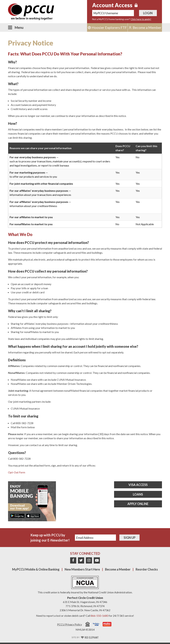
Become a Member (118, 569)
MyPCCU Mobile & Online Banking (36, 569)
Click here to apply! (141, 19)
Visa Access (138, 485)
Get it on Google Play (17, 516)
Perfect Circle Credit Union (85, 598)
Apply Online (138, 504)
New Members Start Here (82, 569)
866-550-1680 (100, 616)
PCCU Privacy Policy (70, 624)
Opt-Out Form (17, 472)
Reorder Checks (147, 569)
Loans (138, 494)
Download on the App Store (33, 516)
